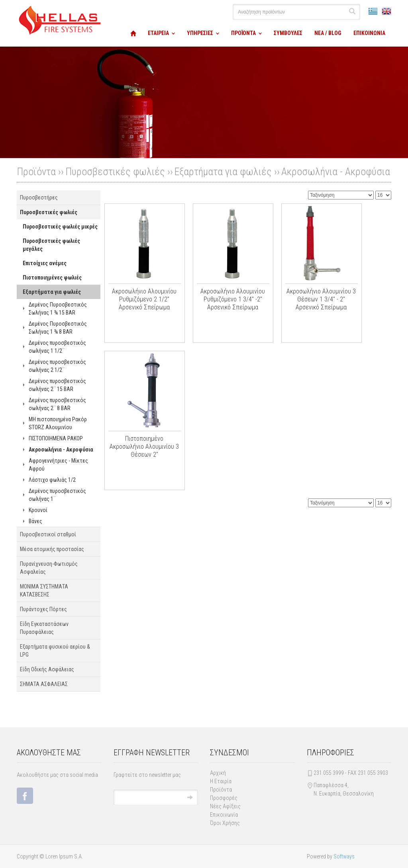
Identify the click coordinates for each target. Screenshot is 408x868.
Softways (344, 856)
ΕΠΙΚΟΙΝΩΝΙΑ (369, 33)
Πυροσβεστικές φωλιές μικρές (60, 227)
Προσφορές (224, 798)
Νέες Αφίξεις (225, 806)
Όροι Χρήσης (225, 823)
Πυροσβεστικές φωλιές (115, 172)
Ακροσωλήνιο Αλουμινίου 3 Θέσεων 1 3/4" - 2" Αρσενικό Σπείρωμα (321, 299)
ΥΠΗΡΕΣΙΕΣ (200, 33)
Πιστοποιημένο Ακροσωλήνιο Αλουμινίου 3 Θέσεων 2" (144, 447)
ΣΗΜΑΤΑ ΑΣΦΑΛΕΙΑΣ (44, 684)
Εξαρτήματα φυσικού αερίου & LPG (55, 651)
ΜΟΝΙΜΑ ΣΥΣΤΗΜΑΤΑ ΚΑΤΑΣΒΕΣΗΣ (44, 590)
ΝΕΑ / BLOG (328, 33)
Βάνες (35, 521)
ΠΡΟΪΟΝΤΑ (243, 33)
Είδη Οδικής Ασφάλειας (47, 669)
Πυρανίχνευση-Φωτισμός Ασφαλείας (49, 568)
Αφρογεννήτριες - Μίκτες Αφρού (58, 465)
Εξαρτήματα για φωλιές (223, 172)
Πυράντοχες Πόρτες (43, 609)
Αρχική (218, 773)
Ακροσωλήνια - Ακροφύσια (336, 172)
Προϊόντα (221, 790)
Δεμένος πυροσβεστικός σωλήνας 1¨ (57, 495)
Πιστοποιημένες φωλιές (52, 278)
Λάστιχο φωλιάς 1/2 (52, 480)
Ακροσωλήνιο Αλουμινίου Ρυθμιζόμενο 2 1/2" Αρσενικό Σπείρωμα (144, 299)
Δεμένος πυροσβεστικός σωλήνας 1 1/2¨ (57, 347)
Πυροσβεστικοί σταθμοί (48, 534)
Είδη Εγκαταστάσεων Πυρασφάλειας (44, 628)
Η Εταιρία (221, 781)
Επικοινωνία (224, 815)
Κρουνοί (38, 510)
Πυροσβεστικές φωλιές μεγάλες (51, 245)
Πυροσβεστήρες (39, 197)
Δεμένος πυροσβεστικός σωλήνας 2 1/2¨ (57, 366)
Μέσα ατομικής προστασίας (52, 549)
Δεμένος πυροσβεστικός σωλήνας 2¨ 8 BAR (57, 404)
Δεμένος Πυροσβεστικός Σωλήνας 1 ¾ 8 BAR (58, 328)
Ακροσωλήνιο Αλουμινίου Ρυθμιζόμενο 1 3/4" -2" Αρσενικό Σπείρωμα (233, 299)
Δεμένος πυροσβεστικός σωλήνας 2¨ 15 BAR (57, 385)
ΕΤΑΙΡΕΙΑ (158, 33)
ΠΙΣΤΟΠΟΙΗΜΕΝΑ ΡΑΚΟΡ (56, 438)
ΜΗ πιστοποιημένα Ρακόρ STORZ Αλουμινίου (58, 423)
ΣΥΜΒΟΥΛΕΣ (288, 33)
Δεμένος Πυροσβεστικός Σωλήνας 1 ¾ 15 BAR (58, 309)
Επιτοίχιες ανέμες (45, 263)
